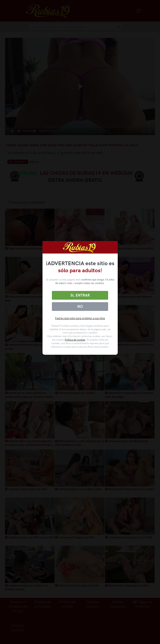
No (80, 307)
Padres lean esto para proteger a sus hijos (80, 318)
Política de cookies (75, 340)
